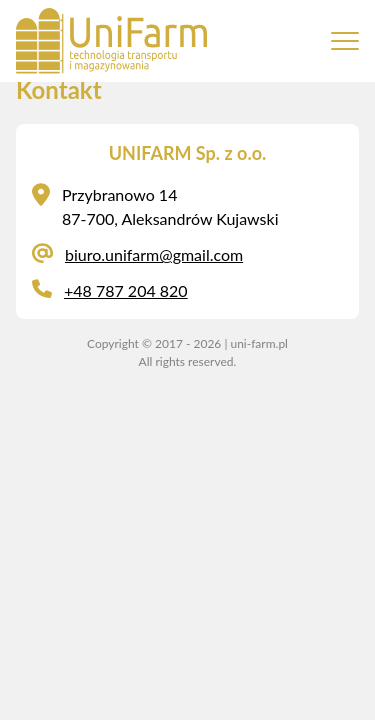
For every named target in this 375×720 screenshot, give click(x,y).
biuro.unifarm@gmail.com (154, 254)
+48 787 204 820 (126, 290)
